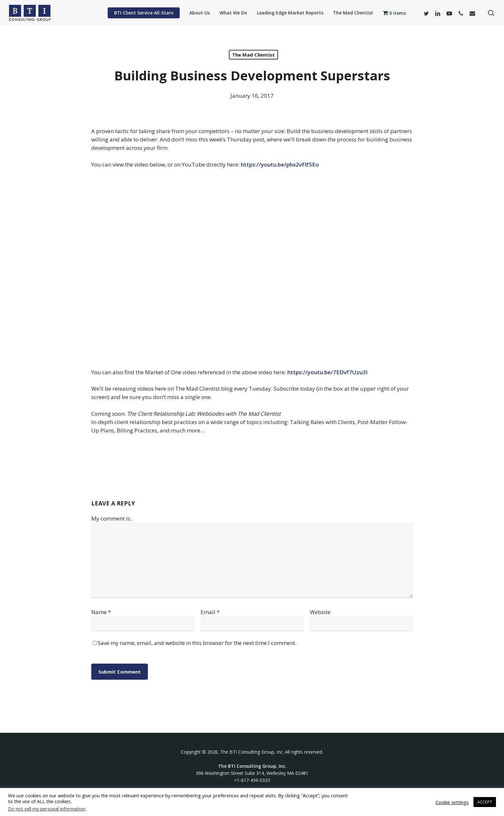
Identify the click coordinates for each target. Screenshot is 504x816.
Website (320, 612)
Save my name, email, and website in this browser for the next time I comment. (197, 643)
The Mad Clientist (253, 55)
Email (210, 612)
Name (101, 612)
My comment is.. (112, 518)
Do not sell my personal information (47, 809)
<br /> (252, 267)
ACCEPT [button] (485, 802)
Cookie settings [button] (452, 802)
